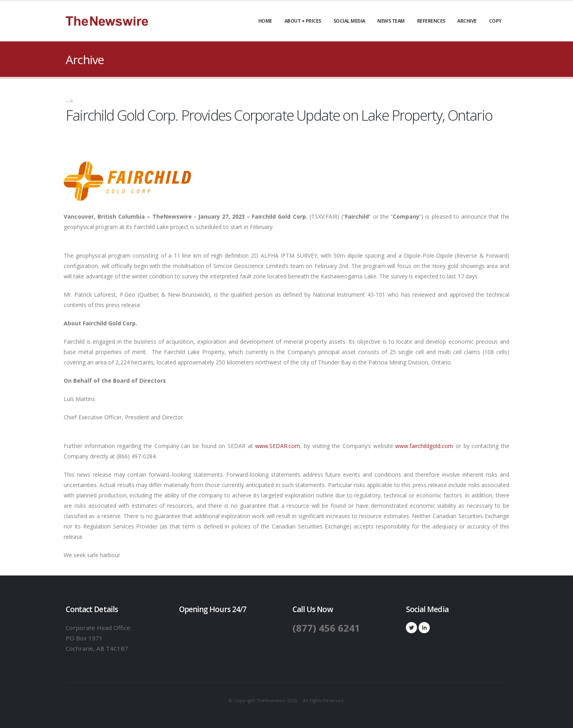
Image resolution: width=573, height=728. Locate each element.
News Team (391, 21)
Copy (495, 21)
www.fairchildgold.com (424, 446)
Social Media (349, 21)
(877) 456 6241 (327, 628)
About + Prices (303, 21)
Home (265, 21)
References (431, 21)
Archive (467, 21)
